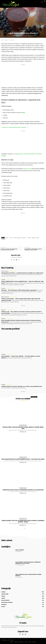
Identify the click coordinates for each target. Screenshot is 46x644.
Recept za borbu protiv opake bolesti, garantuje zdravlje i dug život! (9, 249)
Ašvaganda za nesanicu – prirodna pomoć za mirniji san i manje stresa (22, 273)
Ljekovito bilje (5, 271)
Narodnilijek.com (9, 640)
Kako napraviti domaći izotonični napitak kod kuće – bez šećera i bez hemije (23, 459)
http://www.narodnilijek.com (17, 257)
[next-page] (24, 528)
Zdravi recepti (25, 28)
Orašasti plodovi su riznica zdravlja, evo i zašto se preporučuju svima (22, 386)
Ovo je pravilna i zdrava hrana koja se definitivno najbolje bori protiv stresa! (28, 563)
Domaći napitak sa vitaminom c (20, 238)
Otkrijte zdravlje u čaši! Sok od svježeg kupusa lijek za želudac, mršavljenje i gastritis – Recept (23, 521)
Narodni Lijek (16, 36)
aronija (11, 238)
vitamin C (4, 239)
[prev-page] (21, 528)
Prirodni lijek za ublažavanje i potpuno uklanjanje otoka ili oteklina (33, 249)
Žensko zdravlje (5, 297)
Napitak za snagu (36, 238)
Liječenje (3, 354)
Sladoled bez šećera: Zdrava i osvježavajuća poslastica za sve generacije (23, 490)
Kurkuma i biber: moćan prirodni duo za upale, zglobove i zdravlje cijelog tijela (23, 428)
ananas (7, 238)
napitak (29, 238)
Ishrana (20, 28)
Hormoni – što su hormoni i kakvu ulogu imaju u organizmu (19, 290)
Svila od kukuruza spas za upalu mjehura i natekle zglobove (28, 575)
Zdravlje (3, 288)
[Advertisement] (23, 75)
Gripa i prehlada (20, 550)
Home (3, 40)
